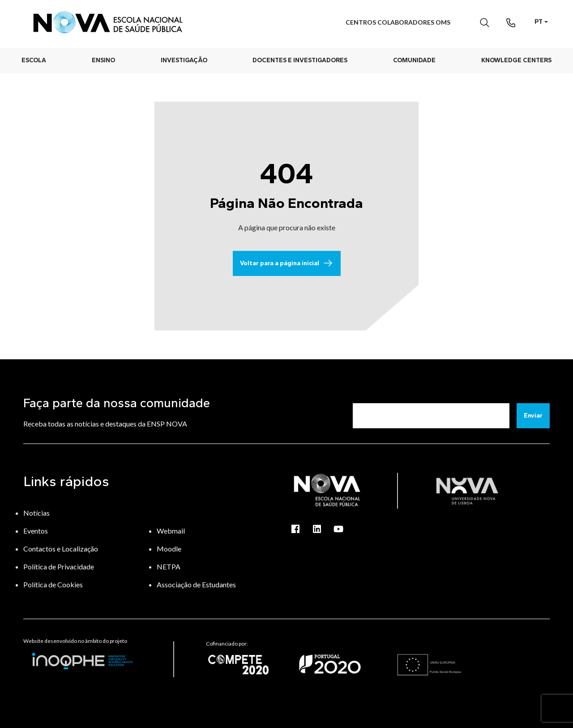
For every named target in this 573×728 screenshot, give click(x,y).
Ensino (103, 60)
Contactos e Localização (61, 549)
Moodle (169, 549)
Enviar (533, 416)
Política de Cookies (53, 584)
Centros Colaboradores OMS (398, 22)
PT (539, 22)
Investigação (184, 60)
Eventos (36, 531)
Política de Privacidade (59, 566)
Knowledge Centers (516, 60)
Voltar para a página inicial (287, 263)
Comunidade (414, 60)
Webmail (171, 531)
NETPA (169, 566)
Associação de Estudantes (196, 584)
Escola (34, 60)
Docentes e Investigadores (300, 60)
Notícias (36, 513)
